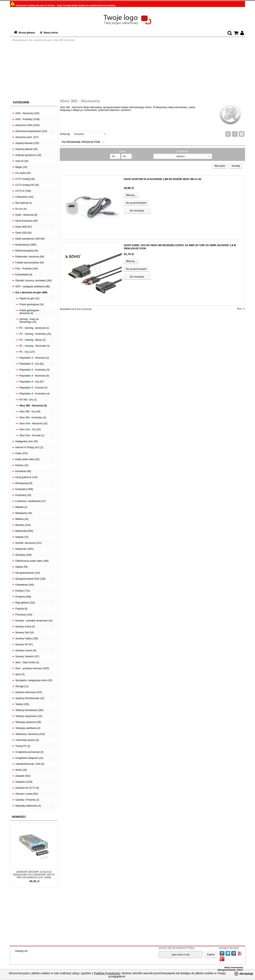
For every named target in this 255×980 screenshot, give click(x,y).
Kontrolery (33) (23, 495)
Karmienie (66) (23, 471)
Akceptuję (246, 974)
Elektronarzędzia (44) (27, 251)
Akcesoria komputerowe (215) (31, 131)
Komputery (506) (24, 489)
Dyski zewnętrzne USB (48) (30, 239)
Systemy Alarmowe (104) (29, 692)
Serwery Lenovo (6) (26, 650)
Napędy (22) (22, 537)
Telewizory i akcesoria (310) (30, 734)
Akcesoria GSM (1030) (27, 125)
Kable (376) (22, 453)
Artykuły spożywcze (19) (28, 155)
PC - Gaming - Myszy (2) (32, 340)
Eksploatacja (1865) (26, 245)
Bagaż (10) (21, 167)
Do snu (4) (21, 209)
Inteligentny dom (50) (27, 441)
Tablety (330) (22, 704)
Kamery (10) (22, 465)
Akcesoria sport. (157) (27, 137)
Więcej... (131, 195)
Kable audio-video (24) (27, 459)
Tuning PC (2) (23, 746)
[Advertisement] (127, 71)
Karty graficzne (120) (26, 477)
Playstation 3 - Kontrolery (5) (34, 370)
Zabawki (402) (23, 776)
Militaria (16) (22, 519)
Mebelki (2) (21, 507)
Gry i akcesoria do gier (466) (31, 292)
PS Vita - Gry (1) (28, 400)
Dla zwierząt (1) (24, 203)
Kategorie (21, 102)
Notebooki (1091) (25, 549)
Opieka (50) (22, 567)
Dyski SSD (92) (24, 233)
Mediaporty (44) (24, 513)
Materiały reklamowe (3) (28, 806)
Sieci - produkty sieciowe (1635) (32, 668)
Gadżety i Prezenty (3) (27, 800)
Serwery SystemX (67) (27, 656)
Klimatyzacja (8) (24, 483)
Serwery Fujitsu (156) (27, 639)
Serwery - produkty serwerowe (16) (34, 621)
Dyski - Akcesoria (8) (26, 215)
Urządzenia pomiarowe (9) (29, 752)
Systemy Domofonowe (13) (30, 698)
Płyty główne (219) (25, 603)
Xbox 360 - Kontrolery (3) (33, 418)
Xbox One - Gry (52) (30, 429)
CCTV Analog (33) (25, 179)
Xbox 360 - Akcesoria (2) (33, 406)
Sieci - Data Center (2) (27, 662)
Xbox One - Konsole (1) (32, 435)
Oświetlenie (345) (25, 585)
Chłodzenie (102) (24, 197)
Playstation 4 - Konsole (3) (33, 388)
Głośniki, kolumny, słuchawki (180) (34, 281)
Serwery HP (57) (24, 645)
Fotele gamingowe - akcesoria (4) (30, 312)
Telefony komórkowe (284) (29, 710)
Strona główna (27, 33)
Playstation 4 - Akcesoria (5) (34, 376)
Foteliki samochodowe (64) (30, 263)
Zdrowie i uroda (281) (27, 794)
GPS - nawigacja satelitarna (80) (33, 287)
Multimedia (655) (24, 531)
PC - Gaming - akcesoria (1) (34, 328)
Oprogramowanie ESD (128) (30, 579)
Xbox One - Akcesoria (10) (33, 423)
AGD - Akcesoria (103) (27, 113)
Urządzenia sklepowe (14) (29, 758)
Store (240, 970)
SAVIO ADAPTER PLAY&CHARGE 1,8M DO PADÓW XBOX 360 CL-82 (162, 179)
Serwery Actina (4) (25, 627)
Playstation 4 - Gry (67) (32, 382)
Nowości (19, 817)
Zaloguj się (21, 951)
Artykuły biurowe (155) (27, 143)
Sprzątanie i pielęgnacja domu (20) (34, 680)
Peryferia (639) (23, 597)
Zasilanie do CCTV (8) (27, 788)
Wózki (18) (21, 770)
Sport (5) (20, 674)
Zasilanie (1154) (24, 782)
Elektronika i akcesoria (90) (30, 257)
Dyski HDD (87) (24, 227)
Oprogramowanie (227, 970)
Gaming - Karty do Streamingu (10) (29, 321)
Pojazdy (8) (21, 609)
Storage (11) (22, 686)
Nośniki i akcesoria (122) (28, 543)
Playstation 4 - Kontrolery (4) (34, 394)
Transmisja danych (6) (27, 740)
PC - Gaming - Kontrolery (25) (35, 334)
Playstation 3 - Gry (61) (32, 364)
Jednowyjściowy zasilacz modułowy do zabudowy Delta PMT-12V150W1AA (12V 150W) (34, 875)
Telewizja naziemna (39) (28, 722)
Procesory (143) (24, 615)
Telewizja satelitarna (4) (28, 728)
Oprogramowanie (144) (28, 573)
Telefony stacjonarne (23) (29, 716)
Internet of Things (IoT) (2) (29, 447)
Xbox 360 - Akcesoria (64, 40)
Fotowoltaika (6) (24, 275)
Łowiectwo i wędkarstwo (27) (31, 501)
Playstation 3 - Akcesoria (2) (34, 358)
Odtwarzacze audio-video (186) (32, 561)
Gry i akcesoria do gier (40, 40)
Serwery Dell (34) (25, 633)
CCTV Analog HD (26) (27, 185)
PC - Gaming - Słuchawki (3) (34, 346)
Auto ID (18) (22, 161)
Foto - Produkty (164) (27, 269)
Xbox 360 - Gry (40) (30, 412)
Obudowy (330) (24, 555)
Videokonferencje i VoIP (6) (30, 764)
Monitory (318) (23, 525)
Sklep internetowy (234, 967)
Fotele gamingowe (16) (32, 304)
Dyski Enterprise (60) (26, 221)
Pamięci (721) (23, 591)
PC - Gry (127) (27, 352)
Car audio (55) (23, 173)
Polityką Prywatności (107, 973)
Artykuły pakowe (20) (26, 149)
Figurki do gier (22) (29, 298)
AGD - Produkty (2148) (27, 119)
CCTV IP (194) (23, 191)
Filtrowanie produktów (81, 142)
